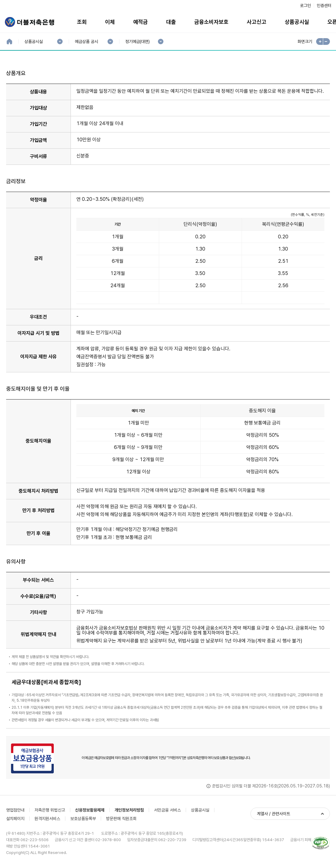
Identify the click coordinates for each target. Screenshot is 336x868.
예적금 (141, 22)
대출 (171, 22)
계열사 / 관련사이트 (274, 814)
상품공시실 (297, 22)
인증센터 (324, 5)
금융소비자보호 (211, 22)
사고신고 (257, 22)
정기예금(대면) (137, 42)
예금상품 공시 (86, 42)
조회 (82, 22)
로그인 (305, 5)
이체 (110, 22)
